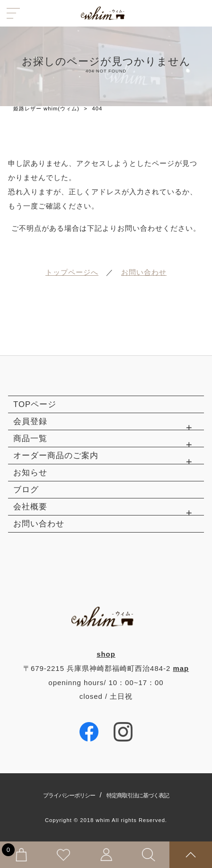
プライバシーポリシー (69, 796)
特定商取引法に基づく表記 (138, 796)
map (181, 668)
